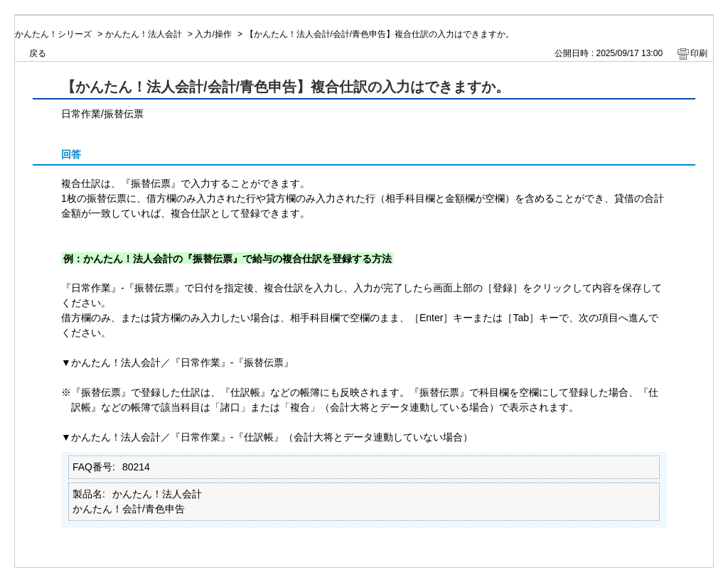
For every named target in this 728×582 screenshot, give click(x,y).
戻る (38, 53)
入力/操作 (213, 34)
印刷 (699, 53)
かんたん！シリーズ (53, 34)
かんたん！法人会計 (144, 34)
